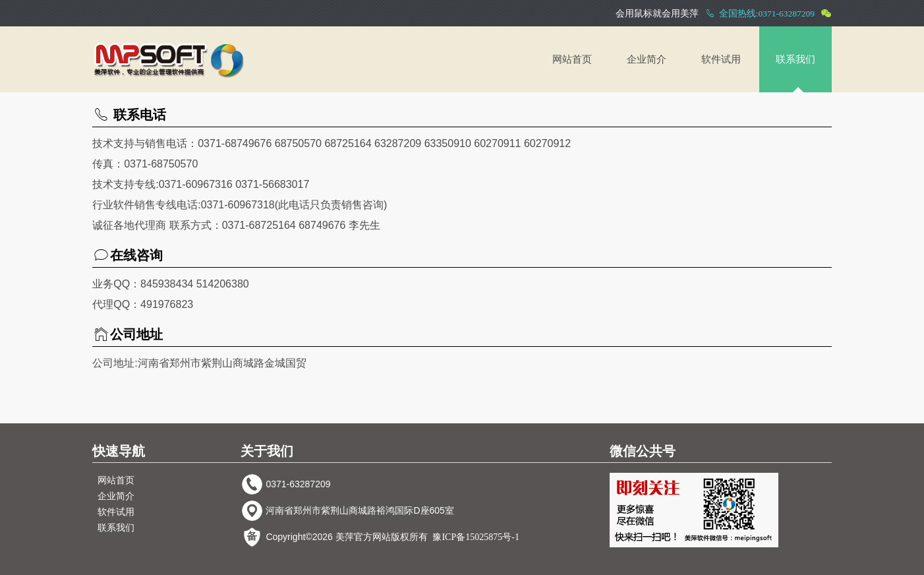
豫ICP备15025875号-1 (476, 537)
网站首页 (572, 59)
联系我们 (795, 59)
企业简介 (647, 59)
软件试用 (721, 59)
